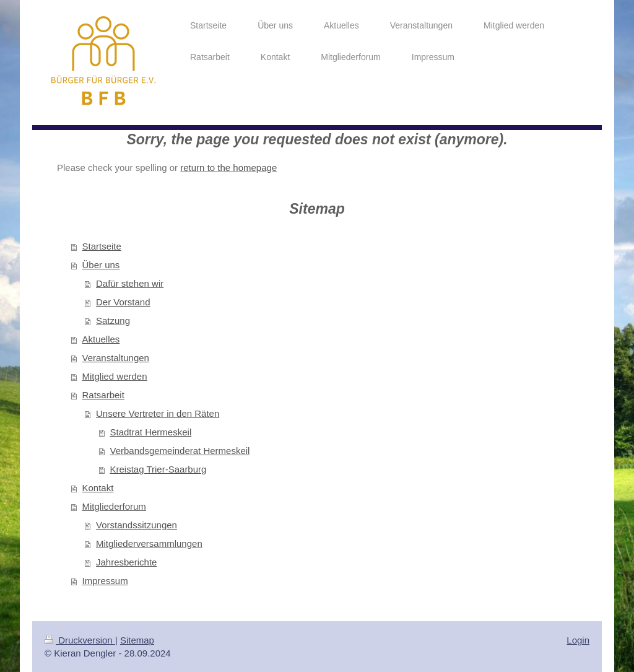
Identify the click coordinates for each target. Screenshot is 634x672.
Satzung (113, 321)
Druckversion (80, 640)
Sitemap (137, 640)
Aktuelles (101, 339)
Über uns (101, 265)
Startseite (102, 246)
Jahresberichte (126, 562)
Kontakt (98, 488)
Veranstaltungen (116, 358)
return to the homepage (228, 168)
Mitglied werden (115, 376)
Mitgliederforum (114, 506)
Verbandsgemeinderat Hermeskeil (180, 451)
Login (578, 640)
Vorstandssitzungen (137, 525)
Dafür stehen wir (130, 283)
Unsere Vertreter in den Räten (158, 413)
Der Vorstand (123, 302)
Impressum (105, 581)
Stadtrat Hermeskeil (151, 432)
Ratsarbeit (103, 395)
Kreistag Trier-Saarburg (158, 469)
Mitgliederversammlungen (149, 543)
